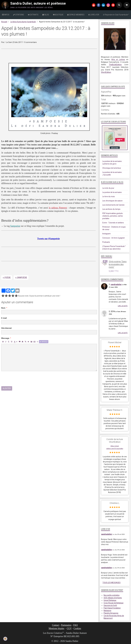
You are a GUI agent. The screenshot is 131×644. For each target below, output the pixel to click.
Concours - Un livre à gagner (114, 238)
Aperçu (44, 342)
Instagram (107, 234)
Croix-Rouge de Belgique (114, 603)
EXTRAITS (33, 15)
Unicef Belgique (110, 600)
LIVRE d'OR (94, 15)
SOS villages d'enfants (113, 598)
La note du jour (108, 188)
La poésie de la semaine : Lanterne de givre (112, 163)
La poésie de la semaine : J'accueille (112, 174)
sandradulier (116, 284)
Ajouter (7, 388)
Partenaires (66, 625)
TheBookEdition (115, 65)
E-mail (4, 318)
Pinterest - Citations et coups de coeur (114, 228)
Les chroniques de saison (112, 201)
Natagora (107, 611)
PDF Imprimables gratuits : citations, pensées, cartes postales (113, 216)
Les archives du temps (111, 209)
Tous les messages (111, 583)
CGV (69, 628)
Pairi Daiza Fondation (112, 608)
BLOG (46, 15)
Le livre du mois (109, 196)
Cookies (77, 628)
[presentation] (21, 379)
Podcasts (106, 242)
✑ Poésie (7, 277)
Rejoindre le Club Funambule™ (116, 15)
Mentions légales (56, 628)
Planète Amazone (111, 613)
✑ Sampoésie (21, 277)
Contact (56, 625)
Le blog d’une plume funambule (23, 22)
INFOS (6, 15)
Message (5, 338)
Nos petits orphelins (112, 595)
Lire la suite (123, 306)
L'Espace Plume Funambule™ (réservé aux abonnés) (114, 248)
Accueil (4, 22)
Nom (3, 308)
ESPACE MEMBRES (76, 15)
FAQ (76, 625)
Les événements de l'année (113, 205)
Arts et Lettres (118, 59)
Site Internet (6, 328)
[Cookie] (5, 639)
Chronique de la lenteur (112, 168)
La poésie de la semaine (112, 192)
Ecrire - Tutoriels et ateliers (113, 223)
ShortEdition (106, 72)
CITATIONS (19, 15)
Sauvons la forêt (110, 605)
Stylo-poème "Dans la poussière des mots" (118, 264)
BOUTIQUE (58, 15)
